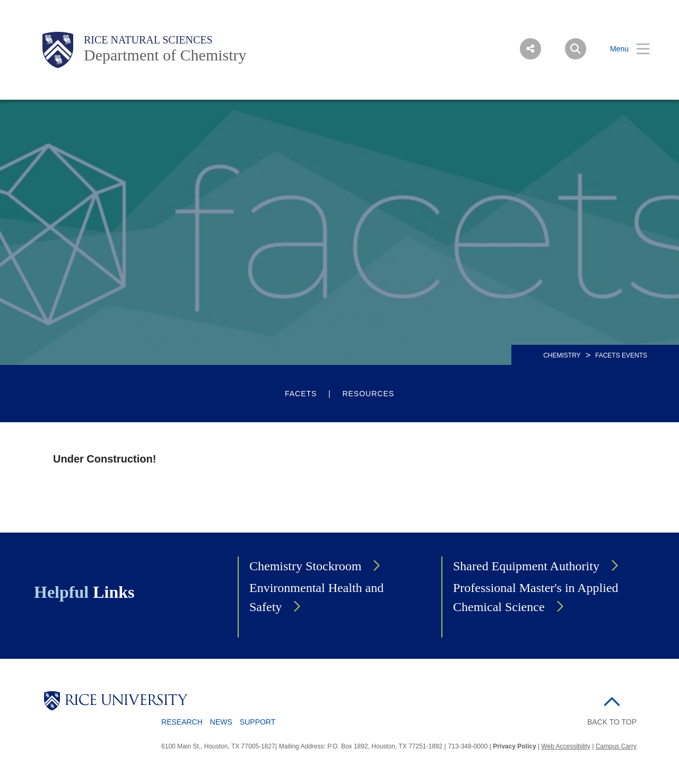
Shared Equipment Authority (526, 566)
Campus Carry (616, 746)
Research (182, 722)
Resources (368, 394)
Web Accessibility (565, 746)
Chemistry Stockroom (305, 566)
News (221, 722)
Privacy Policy (514, 746)
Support (258, 722)
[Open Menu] (623, 49)
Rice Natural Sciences (148, 40)
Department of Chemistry (165, 55)
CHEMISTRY (562, 355)
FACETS (301, 394)
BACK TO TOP (612, 722)
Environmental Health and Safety (316, 597)
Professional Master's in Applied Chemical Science (536, 597)
